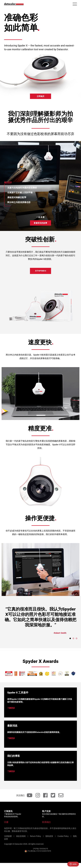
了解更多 (11, 708)
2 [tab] (73, 638)
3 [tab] (77, 638)
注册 (6, 822)
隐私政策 (49, 836)
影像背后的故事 (40, 223)
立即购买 (40, 96)
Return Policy (36, 836)
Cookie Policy (63, 836)
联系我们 (46, 822)
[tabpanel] (40, 623)
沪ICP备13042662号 (40, 849)
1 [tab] (70, 638)
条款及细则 (21, 836)
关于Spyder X (41, 271)
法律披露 (8, 836)
